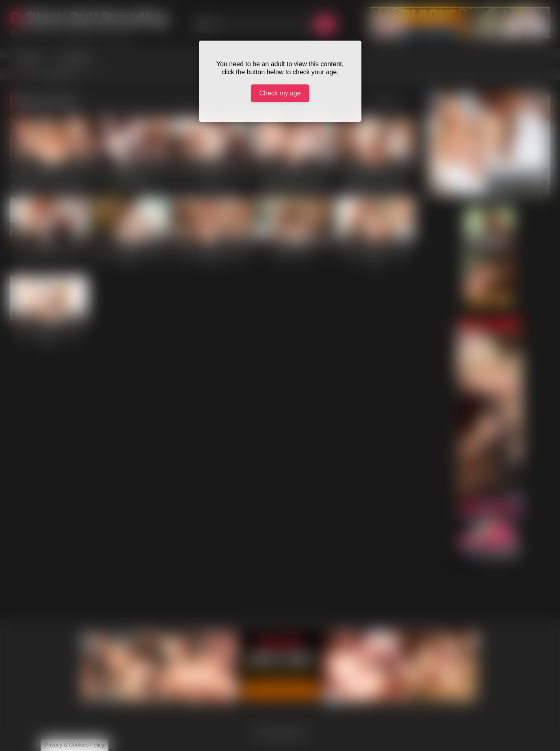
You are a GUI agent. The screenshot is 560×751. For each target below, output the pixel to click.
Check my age (280, 93)
